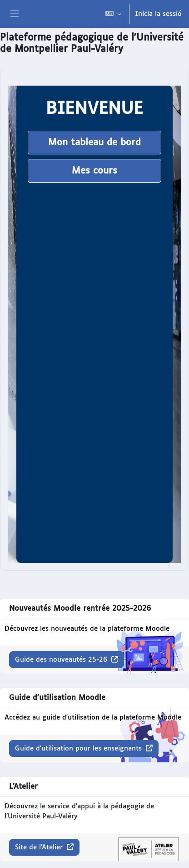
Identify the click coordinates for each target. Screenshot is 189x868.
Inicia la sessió (158, 14)
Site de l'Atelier (40, 847)
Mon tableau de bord (94, 143)
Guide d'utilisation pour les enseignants (80, 748)
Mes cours (94, 171)
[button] (113, 14)
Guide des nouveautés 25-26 (62, 660)
